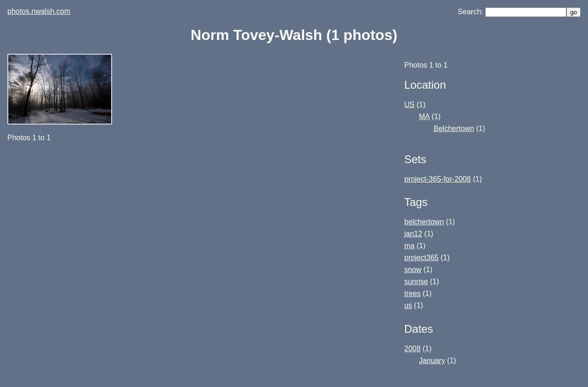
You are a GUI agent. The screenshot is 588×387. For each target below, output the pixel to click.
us (408, 305)
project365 (421, 258)
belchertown (424, 222)
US (409, 105)
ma (409, 246)
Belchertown (454, 128)
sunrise (416, 282)
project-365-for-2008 (438, 179)
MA (424, 117)
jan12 (413, 234)
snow (413, 270)
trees (413, 293)
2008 (413, 349)
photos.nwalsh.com (39, 11)
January (432, 361)
